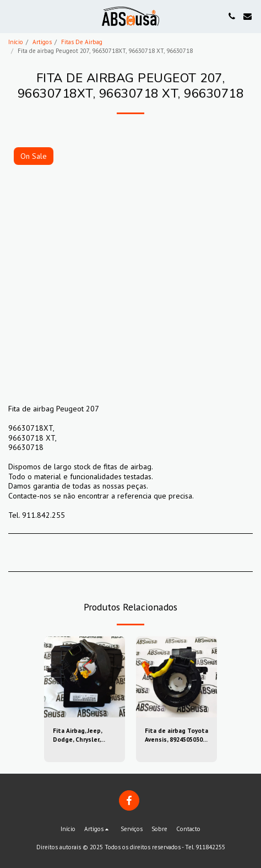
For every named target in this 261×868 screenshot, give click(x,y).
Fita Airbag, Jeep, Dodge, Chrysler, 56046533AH (77, 736)
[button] (12, 16)
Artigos (42, 42)
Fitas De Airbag (82, 42)
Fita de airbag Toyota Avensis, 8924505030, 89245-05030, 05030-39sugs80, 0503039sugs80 (176, 736)
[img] (85, 677)
